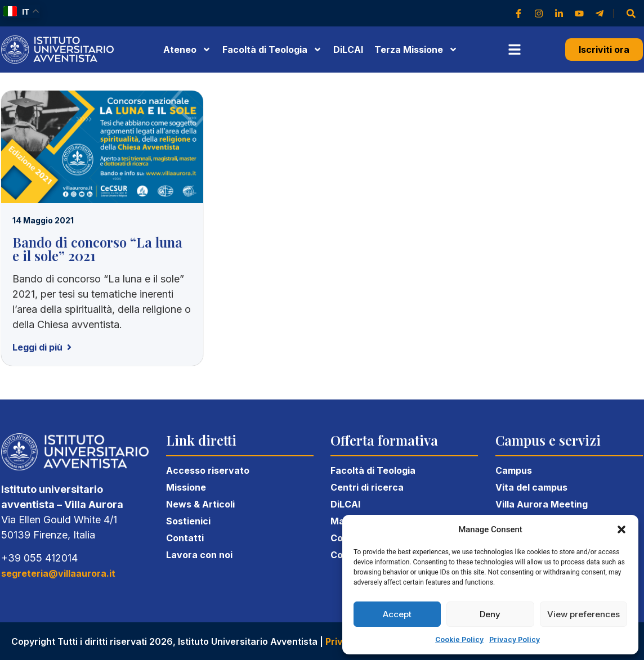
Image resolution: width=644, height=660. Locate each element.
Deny (490, 614)
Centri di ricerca (367, 487)
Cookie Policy (459, 639)
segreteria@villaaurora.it (58, 573)
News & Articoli (200, 504)
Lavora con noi (199, 555)
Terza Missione (416, 50)
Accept (397, 614)
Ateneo (187, 50)
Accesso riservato (208, 470)
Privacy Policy (515, 639)
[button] (621, 529)
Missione (186, 487)
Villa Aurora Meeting (542, 504)
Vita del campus (531, 487)
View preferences (583, 614)
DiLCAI (348, 50)
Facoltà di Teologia (373, 470)
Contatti (185, 538)
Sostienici (188, 521)
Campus (514, 470)
